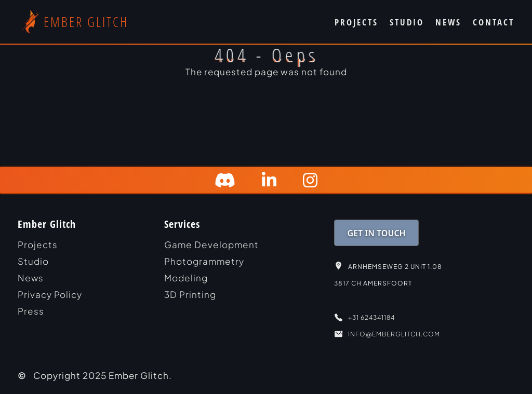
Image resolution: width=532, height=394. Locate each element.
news (31, 278)
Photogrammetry (204, 261)
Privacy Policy (50, 294)
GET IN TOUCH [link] (377, 233)
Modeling (186, 278)
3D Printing (190, 294)
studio (33, 261)
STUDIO (407, 22)
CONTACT (494, 22)
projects (38, 244)
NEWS (448, 22)
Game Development (211, 244)
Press (31, 311)
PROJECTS (356, 22)
